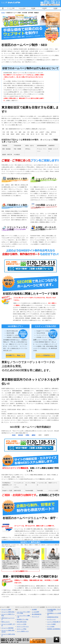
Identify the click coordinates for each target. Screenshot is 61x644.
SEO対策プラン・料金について (16, 355)
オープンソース (51, 619)
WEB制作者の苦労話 (53, 617)
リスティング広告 (21, 624)
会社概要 (34, 609)
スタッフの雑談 (51, 624)
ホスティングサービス (23, 627)
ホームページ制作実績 (7, 628)
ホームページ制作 (6, 609)
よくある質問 (35, 612)
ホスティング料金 (21, 629)
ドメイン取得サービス (23, 631)
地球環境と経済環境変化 (54, 629)
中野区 (27, 435)
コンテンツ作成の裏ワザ (54, 622)
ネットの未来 (51, 627)
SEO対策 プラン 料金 (22, 619)
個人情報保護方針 (37, 614)
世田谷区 (21, 435)
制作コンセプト (6, 622)
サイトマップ (35, 617)
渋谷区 (14, 435)
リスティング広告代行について (45, 355)
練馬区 (34, 435)
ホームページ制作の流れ (8, 612)
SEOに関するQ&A (22, 622)
